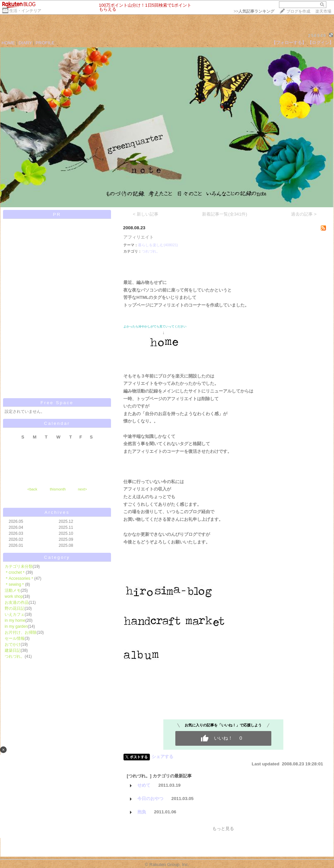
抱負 (142, 812)
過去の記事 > (304, 214)
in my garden (16, 626)
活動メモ (13, 590)
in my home (15, 620)
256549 (317, 35)
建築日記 (13, 650)
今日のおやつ (150, 799)
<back (32, 489)
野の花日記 (15, 608)
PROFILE (45, 43)
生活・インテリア (25, 11)
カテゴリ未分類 (19, 566)
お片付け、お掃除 (21, 632)
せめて (144, 785)
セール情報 (15, 638)
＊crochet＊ (15, 572)
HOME (8, 43)
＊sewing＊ (15, 584)
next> (82, 489)
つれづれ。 (15, 656)
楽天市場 (323, 11)
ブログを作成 (298, 11)
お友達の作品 (17, 602)
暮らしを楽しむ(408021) (158, 245)
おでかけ (13, 644)
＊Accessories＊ (19, 578)
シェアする (162, 757)
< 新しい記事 (146, 214)
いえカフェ (15, 614)
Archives (57, 512)
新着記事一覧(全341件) (224, 214)
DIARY (25, 43)
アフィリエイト (138, 237)
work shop (14, 596)
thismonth (58, 489)
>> (254, 11)
